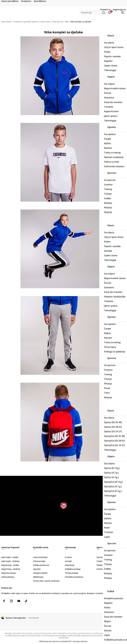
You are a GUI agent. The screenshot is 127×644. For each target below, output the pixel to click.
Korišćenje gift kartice (106, 569)
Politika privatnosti (41, 565)
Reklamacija (38, 577)
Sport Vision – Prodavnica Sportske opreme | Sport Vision (26, 22)
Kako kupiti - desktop (10, 561)
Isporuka (37, 569)
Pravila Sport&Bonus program (109, 561)
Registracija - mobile (10, 565)
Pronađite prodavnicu (74, 577)
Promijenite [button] (34, 618)
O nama (68, 557)
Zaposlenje (70, 565)
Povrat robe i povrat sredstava (46, 581)
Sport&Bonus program (106, 557)
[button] (93, 13)
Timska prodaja (72, 573)
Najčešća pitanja (8, 573)
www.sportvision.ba (52, 641)
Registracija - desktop (11, 569)
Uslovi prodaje (39, 561)
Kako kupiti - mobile (10, 557)
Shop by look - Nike (60, 22)
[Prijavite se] (110, 12)
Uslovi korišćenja (40, 557)
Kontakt (68, 561)
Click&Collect (102, 565)
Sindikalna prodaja (73, 569)
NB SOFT (69, 641)
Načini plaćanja (8, 577)
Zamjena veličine (40, 573)
